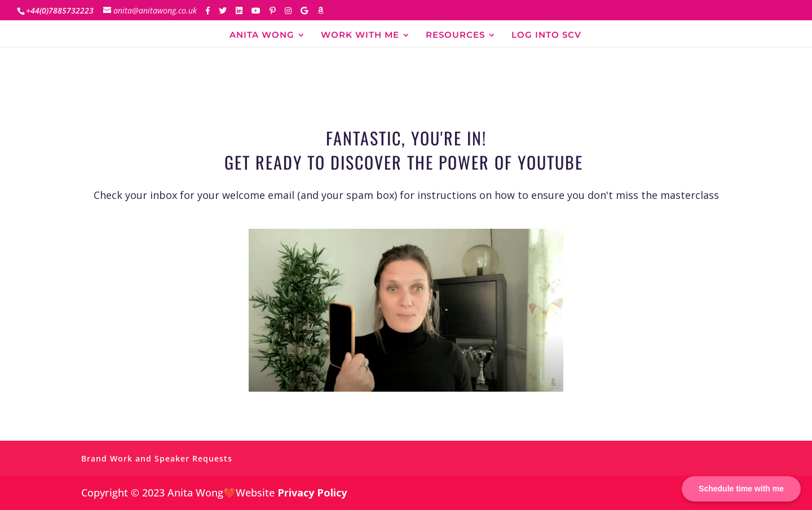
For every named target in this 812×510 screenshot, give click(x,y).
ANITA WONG (262, 36)
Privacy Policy (312, 493)
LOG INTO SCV (546, 36)
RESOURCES (455, 36)
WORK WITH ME (360, 36)
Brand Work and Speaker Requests (157, 458)
